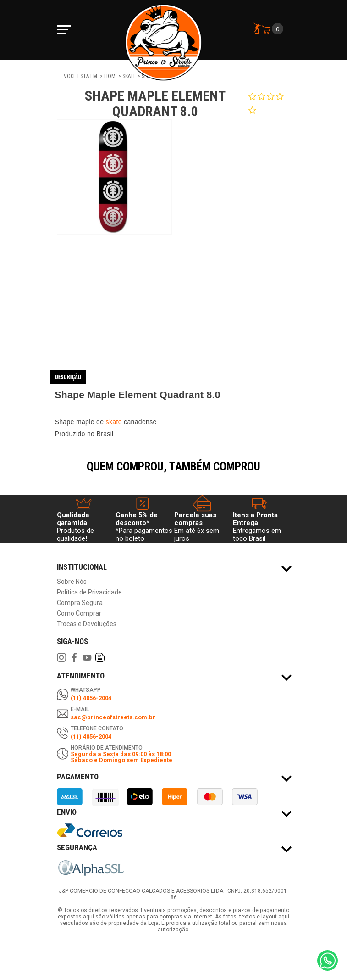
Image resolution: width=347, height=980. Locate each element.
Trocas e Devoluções (87, 624)
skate (115, 422)
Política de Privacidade (89, 592)
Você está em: (82, 76)
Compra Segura (80, 603)
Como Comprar (79, 613)
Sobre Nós (72, 582)
